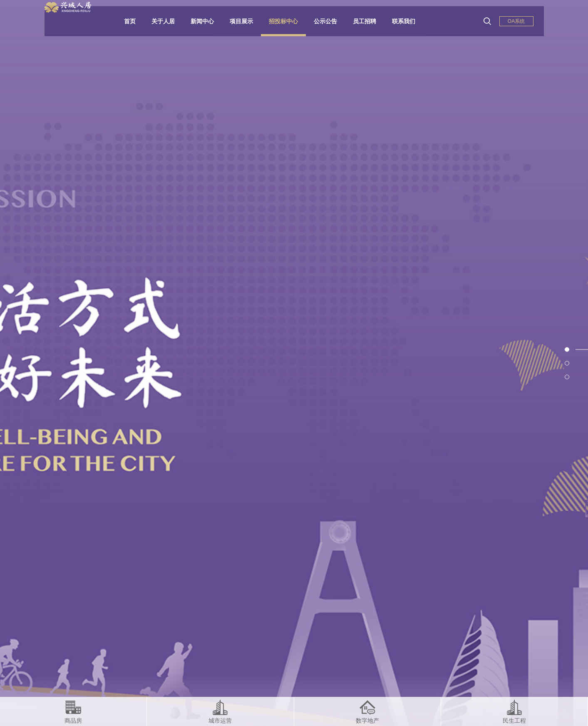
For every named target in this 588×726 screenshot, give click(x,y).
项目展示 (248, 21)
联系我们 (410, 21)
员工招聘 (371, 21)
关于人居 (169, 21)
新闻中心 (208, 21)
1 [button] (582, 349)
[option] (294, 363)
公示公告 (332, 21)
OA (516, 21)
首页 (136, 21)
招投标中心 (290, 21)
